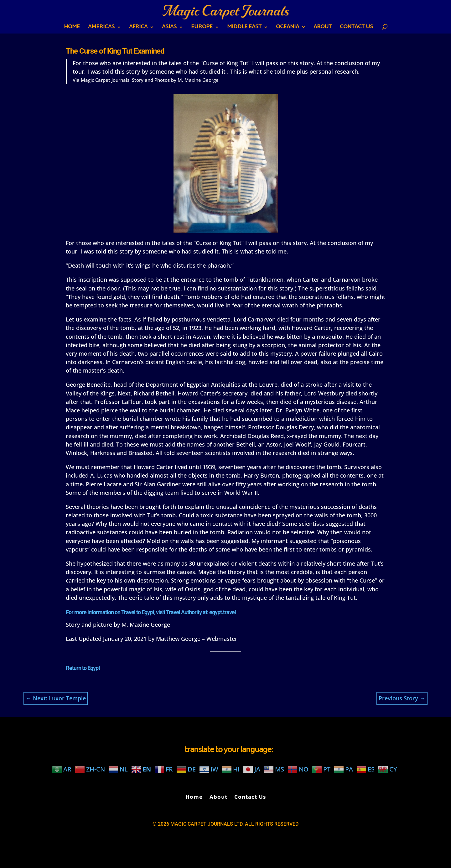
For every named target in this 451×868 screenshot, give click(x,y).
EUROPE (202, 28)
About (323, 28)
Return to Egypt (83, 668)
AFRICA (138, 28)
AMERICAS (101, 28)
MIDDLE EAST (244, 28)
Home (72, 28)
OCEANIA (288, 28)
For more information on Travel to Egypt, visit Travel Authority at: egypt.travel (151, 612)
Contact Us (356, 28)
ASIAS (169, 28)
